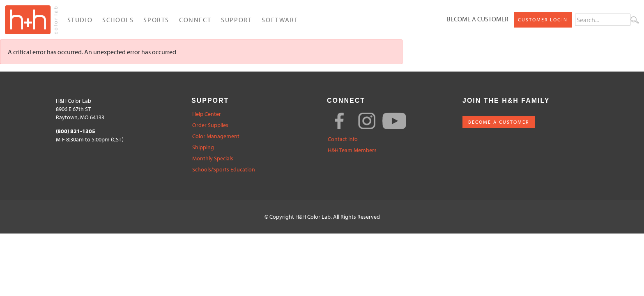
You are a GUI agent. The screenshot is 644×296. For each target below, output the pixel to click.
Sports (156, 20)
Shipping (203, 147)
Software (280, 20)
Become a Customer (478, 19)
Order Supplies (210, 125)
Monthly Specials (213, 158)
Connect (195, 20)
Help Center (207, 114)
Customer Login (543, 20)
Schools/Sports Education (224, 170)
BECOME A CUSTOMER (499, 122)
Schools (118, 20)
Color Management (216, 136)
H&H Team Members (352, 150)
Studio (80, 20)
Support (236, 20)
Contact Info (343, 139)
